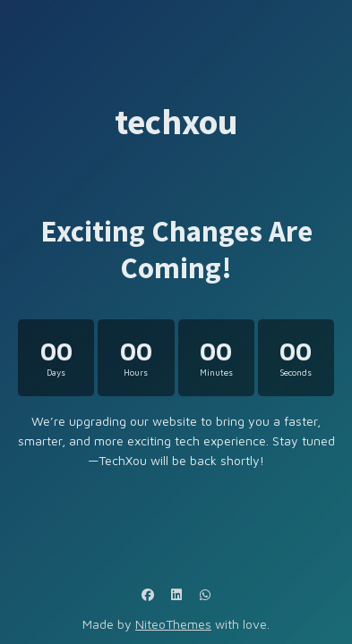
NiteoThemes (173, 624)
